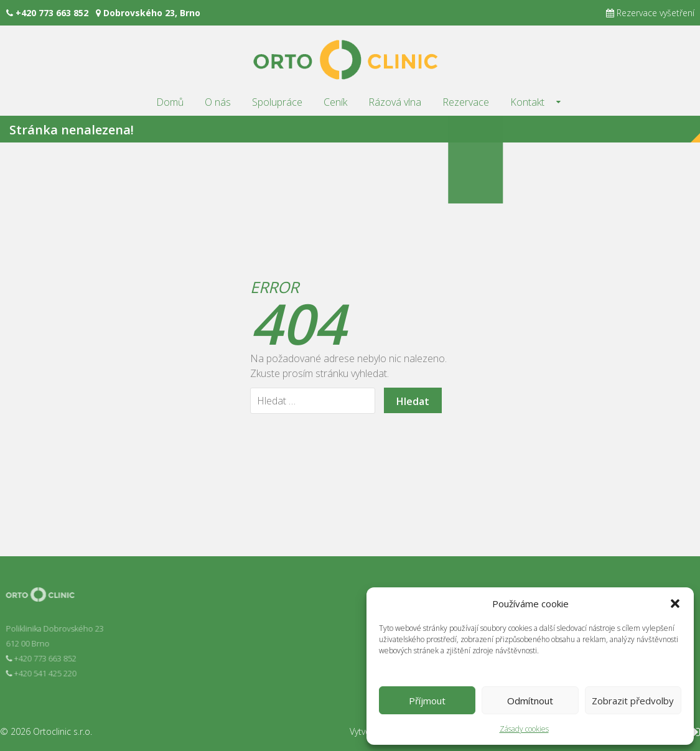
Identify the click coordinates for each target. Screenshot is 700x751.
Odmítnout (530, 701)
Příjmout (427, 701)
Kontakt (527, 102)
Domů (170, 102)
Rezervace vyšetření (650, 13)
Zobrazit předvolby (633, 701)
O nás (218, 102)
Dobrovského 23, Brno (148, 13)
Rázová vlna (395, 102)
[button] (675, 604)
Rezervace (466, 102)
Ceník (335, 102)
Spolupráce (277, 102)
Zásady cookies (524, 729)
